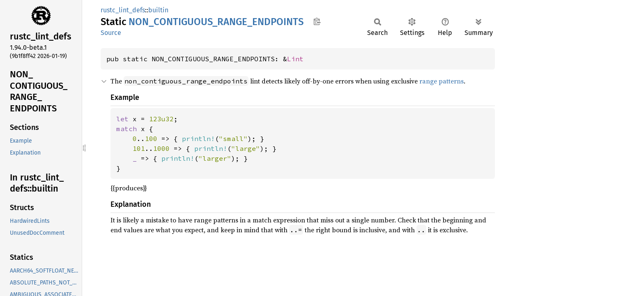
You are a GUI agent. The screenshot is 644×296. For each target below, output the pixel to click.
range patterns (442, 81)
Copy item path (317, 21)
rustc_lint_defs (123, 10)
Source (111, 33)
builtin (158, 10)
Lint (295, 59)
